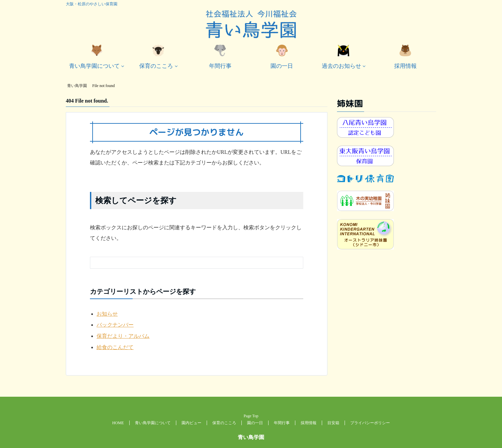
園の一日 (282, 57)
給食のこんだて (115, 347)
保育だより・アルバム (123, 336)
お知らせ (107, 314)
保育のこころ (156, 57)
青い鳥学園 (251, 437)
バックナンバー (115, 325)
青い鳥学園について (94, 57)
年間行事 (220, 57)
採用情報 (405, 57)
